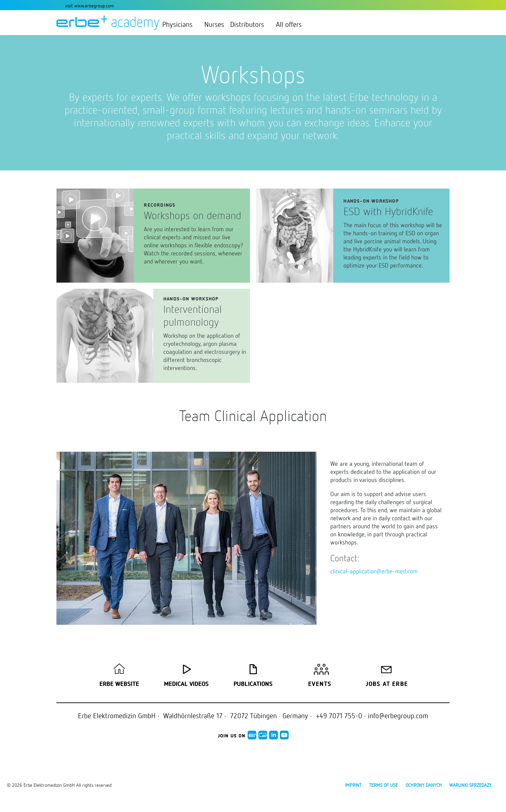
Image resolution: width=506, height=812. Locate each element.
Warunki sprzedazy (470, 785)
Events (320, 684)
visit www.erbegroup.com (90, 6)
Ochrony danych (424, 785)
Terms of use (383, 785)
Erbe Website (119, 684)
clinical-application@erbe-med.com (374, 571)
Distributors (250, 24)
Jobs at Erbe (387, 684)
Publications (253, 684)
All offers (289, 24)
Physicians (180, 24)
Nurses (214, 24)
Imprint (353, 785)
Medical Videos (186, 684)
